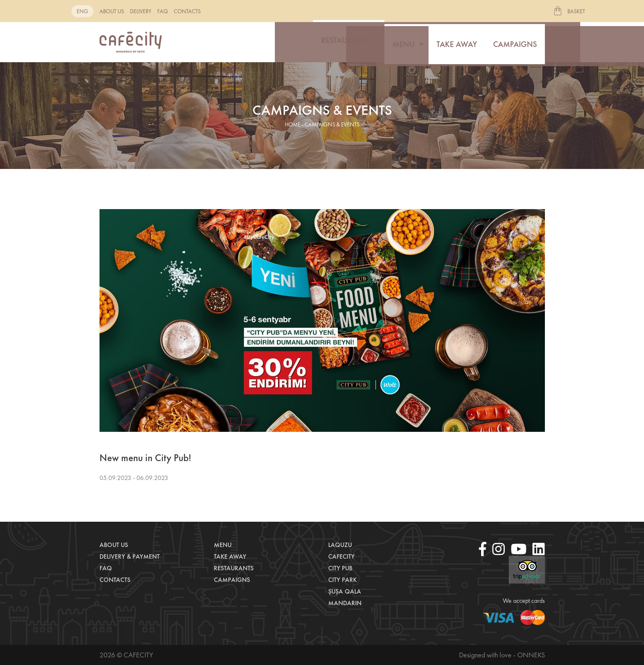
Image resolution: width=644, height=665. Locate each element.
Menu (403, 42)
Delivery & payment (130, 556)
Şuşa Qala (345, 591)
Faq (163, 11)
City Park (342, 580)
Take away (457, 42)
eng (82, 11)
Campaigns (515, 42)
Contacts (187, 11)
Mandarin (345, 603)
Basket (576, 11)
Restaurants (346, 42)
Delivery (141, 11)
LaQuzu (340, 545)
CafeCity (341, 556)
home (293, 124)
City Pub (340, 568)
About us (112, 11)
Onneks (531, 655)
